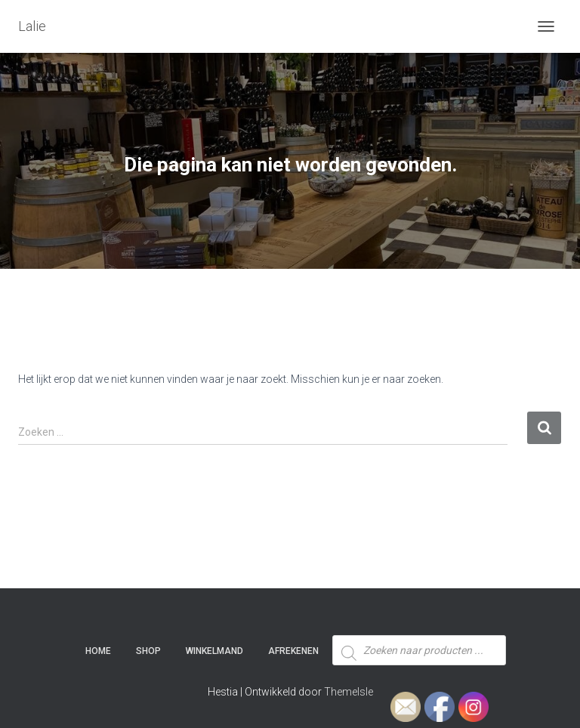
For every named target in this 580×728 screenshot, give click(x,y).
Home (98, 651)
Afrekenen (293, 651)
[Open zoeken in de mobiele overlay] (419, 622)
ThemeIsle (349, 692)
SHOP (148, 651)
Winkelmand (214, 651)
